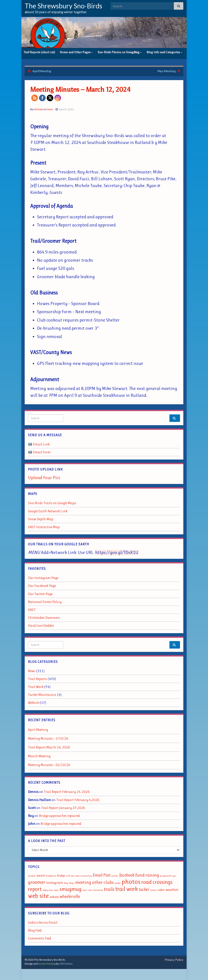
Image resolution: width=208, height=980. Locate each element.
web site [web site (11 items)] (38, 896)
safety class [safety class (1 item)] (48, 890)
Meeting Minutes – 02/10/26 (49, 765)
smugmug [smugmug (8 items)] (71, 889)
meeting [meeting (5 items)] (83, 882)
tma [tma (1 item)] (90, 890)
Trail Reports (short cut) (39, 52)
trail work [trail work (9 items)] (126, 889)
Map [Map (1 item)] (66, 883)
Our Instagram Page (43, 578)
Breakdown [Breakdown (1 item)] (51, 876)
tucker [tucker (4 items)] (144, 889)
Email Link (41, 444)
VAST (32, 610)
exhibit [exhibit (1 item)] (115, 876)
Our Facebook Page (42, 586)
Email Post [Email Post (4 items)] (102, 875)
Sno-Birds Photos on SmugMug (120, 52)
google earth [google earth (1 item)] (166, 876)
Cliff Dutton (66, 964)
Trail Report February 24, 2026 (67, 792)
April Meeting (42, 71)
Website (34, 703)
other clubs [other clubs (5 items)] (103, 882)
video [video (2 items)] (161, 890)
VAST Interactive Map (44, 527)
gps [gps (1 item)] (174, 876)
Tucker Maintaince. (42, 695)
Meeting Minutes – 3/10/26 (48, 738)
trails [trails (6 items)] (109, 889)
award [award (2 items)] (41, 876)
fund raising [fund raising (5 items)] (147, 875)
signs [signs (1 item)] (56, 890)
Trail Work (36, 687)
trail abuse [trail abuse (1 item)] (98, 890)
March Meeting (39, 756)
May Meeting (167, 71)
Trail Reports (38, 679)
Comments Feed (40, 938)
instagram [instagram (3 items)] (55, 883)
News (50, 109)
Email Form (42, 452)
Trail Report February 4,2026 (78, 800)
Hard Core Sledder (41, 626)
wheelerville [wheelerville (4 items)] (70, 896)
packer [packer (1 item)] (118, 883)
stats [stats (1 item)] (85, 890)
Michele (39, 109)
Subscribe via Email (43, 922)
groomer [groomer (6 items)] (37, 882)
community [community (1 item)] (86, 876)
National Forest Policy (45, 602)
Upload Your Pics (44, 478)
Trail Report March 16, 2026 (49, 747)
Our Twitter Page (40, 594)
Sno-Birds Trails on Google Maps (52, 503)
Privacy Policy (174, 960)
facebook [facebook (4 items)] (127, 875)
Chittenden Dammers (44, 618)
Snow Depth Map (41, 519)
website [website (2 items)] (54, 897)
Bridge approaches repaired (59, 816)
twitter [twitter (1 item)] (154, 890)
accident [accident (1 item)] (32, 876)
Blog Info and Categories (164, 52)
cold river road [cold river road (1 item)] (73, 876)
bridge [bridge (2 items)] (61, 876)
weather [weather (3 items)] (172, 890)
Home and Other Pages (76, 52)
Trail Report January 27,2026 (63, 808)
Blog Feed (35, 930)
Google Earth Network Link (48, 511)
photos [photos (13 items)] (131, 882)
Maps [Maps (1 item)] (72, 883)
